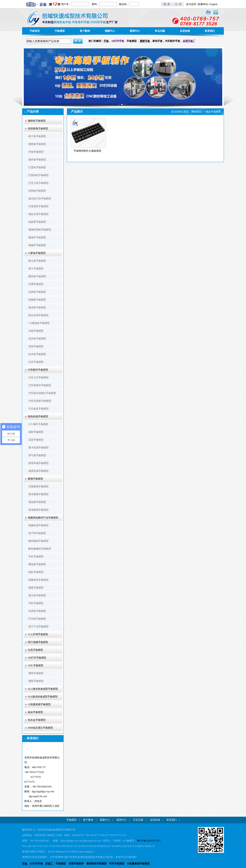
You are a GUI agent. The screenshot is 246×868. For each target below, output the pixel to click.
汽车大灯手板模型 (38, 378)
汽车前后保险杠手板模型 (42, 393)
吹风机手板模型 (37, 292)
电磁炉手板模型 (37, 245)
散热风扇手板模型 (38, 416)
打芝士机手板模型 (38, 183)
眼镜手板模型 (36, 479)
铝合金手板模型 (37, 720)
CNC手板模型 (36, 665)
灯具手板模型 (36, 362)
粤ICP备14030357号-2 (149, 841)
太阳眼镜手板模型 (38, 486)
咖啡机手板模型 (37, 121)
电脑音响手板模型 (38, 580)
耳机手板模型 (36, 603)
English (214, 4)
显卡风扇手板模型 (38, 448)
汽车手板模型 (117, 864)
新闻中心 (135, 31)
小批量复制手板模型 (138, 864)
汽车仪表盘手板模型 (40, 401)
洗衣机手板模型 (37, 339)
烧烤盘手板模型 (37, 144)
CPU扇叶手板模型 (38, 424)
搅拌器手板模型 (37, 160)
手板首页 (35, 31)
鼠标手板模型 (36, 572)
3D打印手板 (36, 864)
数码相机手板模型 (38, 541)
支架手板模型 (36, 440)
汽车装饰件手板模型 (40, 385)
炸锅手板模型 (36, 152)
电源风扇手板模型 (38, 471)
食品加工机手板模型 (40, 199)
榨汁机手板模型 (37, 136)
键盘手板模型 (36, 588)
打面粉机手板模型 (38, 175)
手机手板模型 (36, 557)
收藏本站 (203, 4)
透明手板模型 (36, 673)
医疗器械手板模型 (38, 642)
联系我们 (210, 31)
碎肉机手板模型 (37, 191)
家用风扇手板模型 (38, 463)
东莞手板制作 (76, 864)
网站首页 (196, 112)
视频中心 (110, 31)
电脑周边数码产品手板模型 (43, 518)
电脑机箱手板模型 (38, 525)
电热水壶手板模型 (38, 214)
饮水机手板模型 (37, 354)
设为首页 (191, 4)
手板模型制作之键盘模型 (87, 151)
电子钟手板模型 (37, 533)
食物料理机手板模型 (40, 230)
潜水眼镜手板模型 (38, 494)
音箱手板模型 (36, 346)
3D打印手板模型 (37, 658)
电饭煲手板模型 (37, 222)
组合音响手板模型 (38, 315)
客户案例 (85, 31)
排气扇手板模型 (37, 455)
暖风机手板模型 (37, 276)
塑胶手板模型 (36, 681)
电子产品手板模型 (38, 627)
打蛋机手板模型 (37, 167)
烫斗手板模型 (36, 269)
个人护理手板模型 (38, 634)
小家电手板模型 (37, 253)
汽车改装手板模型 (38, 409)
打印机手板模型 (37, 619)
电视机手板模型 (37, 300)
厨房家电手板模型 (38, 129)
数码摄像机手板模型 (40, 549)
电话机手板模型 (37, 307)
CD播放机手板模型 (39, 323)
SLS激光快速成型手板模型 (43, 697)
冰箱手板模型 (36, 331)
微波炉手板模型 (37, 237)
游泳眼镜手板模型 (38, 510)
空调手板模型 (36, 284)
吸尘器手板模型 (37, 261)
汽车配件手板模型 (38, 370)
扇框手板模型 (36, 432)
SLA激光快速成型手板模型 (43, 689)
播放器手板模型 (37, 564)
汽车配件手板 (173, 41)
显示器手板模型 (37, 595)
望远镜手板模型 (37, 502)
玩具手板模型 (36, 650)
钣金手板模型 (36, 712)
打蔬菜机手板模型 (38, 206)
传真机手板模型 (37, 611)
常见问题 (160, 31)
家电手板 (157, 41)
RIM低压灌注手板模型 (40, 728)
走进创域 (185, 31)
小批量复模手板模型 (39, 704)
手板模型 (60, 31)
